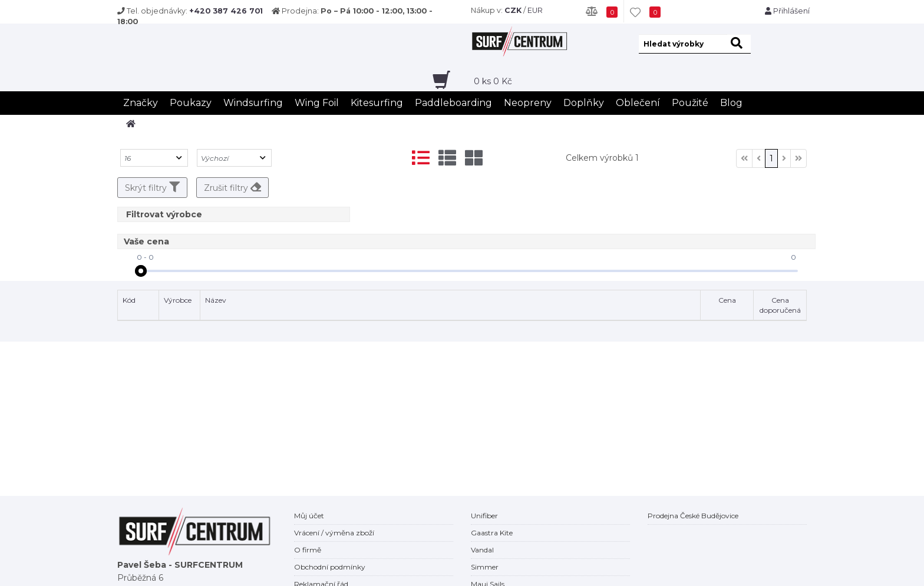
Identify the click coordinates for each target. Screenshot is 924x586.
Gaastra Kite (492, 533)
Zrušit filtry (232, 187)
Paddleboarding (453, 103)
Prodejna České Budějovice (693, 516)
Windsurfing (253, 103)
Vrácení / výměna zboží (334, 533)
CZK (513, 10)
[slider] (141, 271)
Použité (690, 103)
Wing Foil (317, 103)
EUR (535, 10)
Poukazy (191, 103)
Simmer (485, 567)
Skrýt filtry (152, 187)
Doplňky (584, 103)
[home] (131, 124)
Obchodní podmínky (330, 567)
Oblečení (638, 103)
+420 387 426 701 (226, 11)
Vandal (482, 550)
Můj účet (309, 516)
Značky (141, 103)
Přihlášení (787, 11)
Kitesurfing (377, 103)
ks (493, 81)
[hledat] (739, 44)
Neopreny (528, 103)
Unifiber (484, 516)
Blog (731, 103)
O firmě (308, 550)
